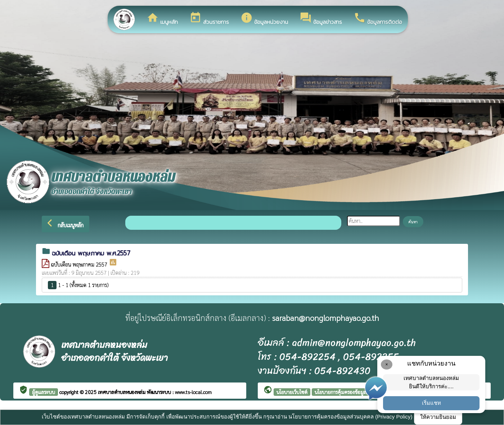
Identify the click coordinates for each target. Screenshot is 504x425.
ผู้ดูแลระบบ (44, 392)
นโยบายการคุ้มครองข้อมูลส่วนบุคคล (351, 392)
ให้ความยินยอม (438, 417)
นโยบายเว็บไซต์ (292, 392)
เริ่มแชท (431, 403)
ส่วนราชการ (209, 19)
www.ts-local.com (193, 392)
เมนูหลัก (162, 19)
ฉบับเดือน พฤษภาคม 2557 (80, 264)
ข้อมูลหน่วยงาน (264, 19)
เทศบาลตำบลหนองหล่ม (122, 392)
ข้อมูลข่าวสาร (321, 19)
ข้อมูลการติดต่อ (378, 19)
